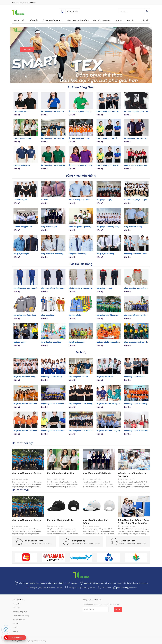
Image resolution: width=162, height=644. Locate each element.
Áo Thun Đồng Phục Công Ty (80, 111)
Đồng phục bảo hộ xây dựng (25, 315)
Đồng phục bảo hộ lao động (107, 315)
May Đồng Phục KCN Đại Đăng (81, 404)
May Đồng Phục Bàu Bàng (51, 377)
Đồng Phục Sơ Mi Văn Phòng (52, 254)
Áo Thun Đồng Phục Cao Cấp (136, 138)
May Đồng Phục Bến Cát (78, 377)
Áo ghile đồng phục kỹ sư (51, 342)
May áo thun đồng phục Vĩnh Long (138, 165)
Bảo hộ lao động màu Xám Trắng (82, 288)
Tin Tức (15, 627)
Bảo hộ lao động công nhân (135, 315)
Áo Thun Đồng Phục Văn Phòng (53, 111)
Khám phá (27, 49)
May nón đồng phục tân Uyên (27, 473)
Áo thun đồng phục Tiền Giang (109, 165)
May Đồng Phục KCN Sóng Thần (109, 404)
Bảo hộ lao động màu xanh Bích (26, 288)
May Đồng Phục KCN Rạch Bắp (136, 430)
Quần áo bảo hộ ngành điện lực (109, 342)
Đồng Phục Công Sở (49, 227)
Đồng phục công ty (104, 200)
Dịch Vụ (81, 352)
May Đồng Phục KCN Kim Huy (136, 404)
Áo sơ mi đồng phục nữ (23, 227)
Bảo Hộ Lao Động (81, 264)
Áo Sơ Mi (45, 200)
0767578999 (106, 588)
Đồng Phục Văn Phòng (81, 176)
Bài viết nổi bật (23, 443)
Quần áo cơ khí (19, 342)
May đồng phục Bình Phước (97, 473)
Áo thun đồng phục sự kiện (79, 138)
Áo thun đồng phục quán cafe (136, 111)
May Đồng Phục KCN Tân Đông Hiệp (83, 430)
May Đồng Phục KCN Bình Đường (54, 430)
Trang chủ (16, 604)
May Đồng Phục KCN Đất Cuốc (25, 404)
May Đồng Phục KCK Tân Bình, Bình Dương (30, 430)
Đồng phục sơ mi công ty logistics (110, 227)
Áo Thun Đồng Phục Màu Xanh (53, 165)
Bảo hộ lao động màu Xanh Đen (54, 288)
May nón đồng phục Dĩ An (60, 520)
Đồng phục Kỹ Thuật (105, 288)
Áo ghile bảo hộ (75, 315)
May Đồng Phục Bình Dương (24, 377)
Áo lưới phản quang (77, 342)
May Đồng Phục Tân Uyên (134, 377)
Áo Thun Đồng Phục (81, 87)
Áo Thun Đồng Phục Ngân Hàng (81, 165)
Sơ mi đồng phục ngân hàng (80, 227)
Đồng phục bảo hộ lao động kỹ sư (137, 288)
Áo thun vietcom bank (23, 138)
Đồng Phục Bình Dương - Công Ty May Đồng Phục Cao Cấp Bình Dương (134, 523)
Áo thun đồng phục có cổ (107, 138)
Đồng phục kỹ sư (48, 315)
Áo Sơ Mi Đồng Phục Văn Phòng (81, 200)
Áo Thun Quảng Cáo (22, 165)
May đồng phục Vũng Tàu (61, 473)
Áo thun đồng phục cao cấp (108, 111)
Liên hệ (15, 631)
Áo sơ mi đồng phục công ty (135, 200)
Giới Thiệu (16, 608)
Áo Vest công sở (20, 200)
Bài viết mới (20, 490)
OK (119, 609)
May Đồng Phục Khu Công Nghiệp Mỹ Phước (114, 430)
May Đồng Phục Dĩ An (105, 377)
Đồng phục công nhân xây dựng (137, 342)
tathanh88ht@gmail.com (127, 588)
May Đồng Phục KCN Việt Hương (54, 404)
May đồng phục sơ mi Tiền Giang (137, 254)
